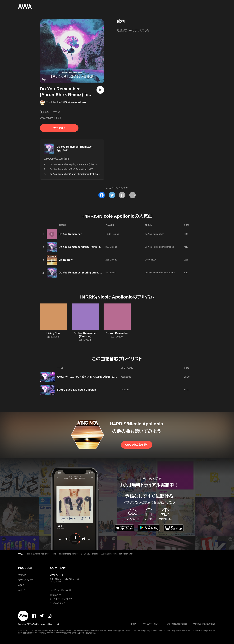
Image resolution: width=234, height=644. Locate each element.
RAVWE (125, 390)
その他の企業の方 (58, 603)
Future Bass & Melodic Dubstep (77, 390)
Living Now (66, 260)
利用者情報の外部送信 (177, 624)
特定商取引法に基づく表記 (205, 624)
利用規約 (133, 624)
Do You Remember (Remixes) (75, 147)
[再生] (100, 90)
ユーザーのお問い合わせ (61, 590)
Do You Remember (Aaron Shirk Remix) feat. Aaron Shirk (108, 554)
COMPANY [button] (58, 568)
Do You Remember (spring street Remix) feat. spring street (79, 164)
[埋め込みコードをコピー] (133, 195)
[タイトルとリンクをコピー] (122, 195)
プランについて (26, 580)
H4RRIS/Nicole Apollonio (71, 102)
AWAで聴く (59, 128)
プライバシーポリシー (152, 624)
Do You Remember (70, 234)
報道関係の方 (56, 595)
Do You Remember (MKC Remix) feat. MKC (72, 169)
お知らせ (22, 585)
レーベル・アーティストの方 (61, 599)
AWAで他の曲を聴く (137, 445)
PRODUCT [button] (25, 568)
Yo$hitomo (126, 377)
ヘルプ (21, 590)
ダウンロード (24, 575)
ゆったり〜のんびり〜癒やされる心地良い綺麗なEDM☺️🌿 (91, 377)
